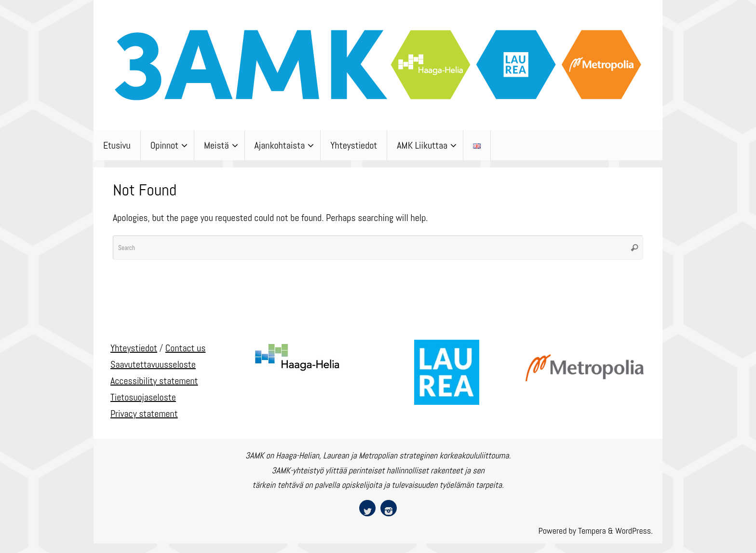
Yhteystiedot (134, 348)
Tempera (592, 531)
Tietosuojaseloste (143, 397)
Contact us (186, 348)
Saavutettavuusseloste (153, 364)
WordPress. (634, 531)
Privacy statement (144, 414)
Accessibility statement (154, 381)
